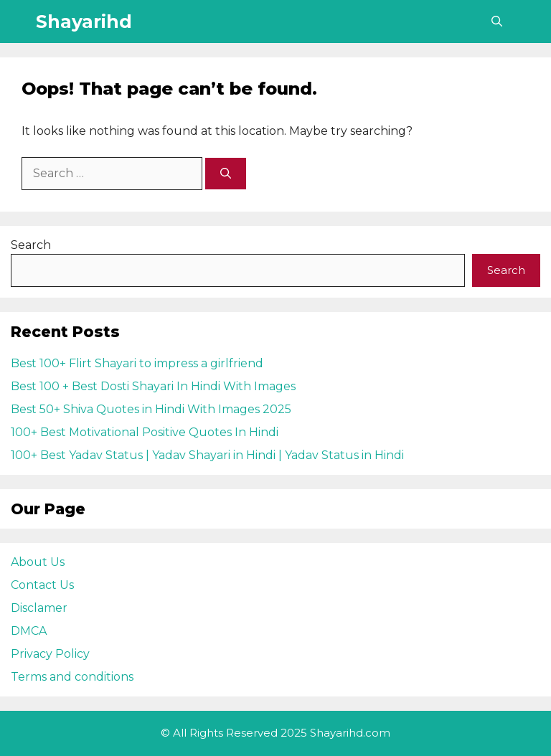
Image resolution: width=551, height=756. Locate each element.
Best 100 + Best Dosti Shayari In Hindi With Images (153, 386)
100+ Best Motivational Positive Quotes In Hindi (145, 432)
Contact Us (42, 585)
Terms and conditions (72, 677)
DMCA (29, 631)
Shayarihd (84, 22)
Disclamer (39, 608)
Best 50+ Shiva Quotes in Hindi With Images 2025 (151, 409)
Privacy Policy (50, 654)
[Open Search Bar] (497, 22)
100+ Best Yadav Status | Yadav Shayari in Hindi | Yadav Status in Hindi (207, 455)
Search (31, 245)
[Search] (226, 174)
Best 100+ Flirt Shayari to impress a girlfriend (137, 363)
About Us (38, 562)
